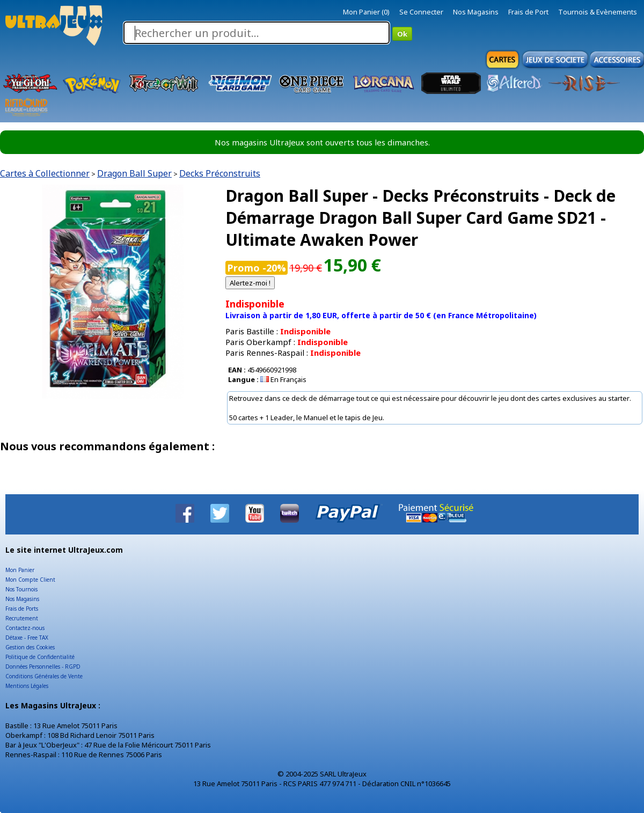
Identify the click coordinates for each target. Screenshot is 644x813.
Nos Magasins (476, 12)
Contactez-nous (25, 628)
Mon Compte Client (30, 580)
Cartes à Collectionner (45, 173)
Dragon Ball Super (134, 173)
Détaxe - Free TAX (27, 638)
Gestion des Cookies (30, 647)
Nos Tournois (21, 589)
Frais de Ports (22, 609)
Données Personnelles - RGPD (43, 666)
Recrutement (22, 618)
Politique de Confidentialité (40, 657)
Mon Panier (20, 570)
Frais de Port (528, 12)
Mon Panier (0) (366, 12)
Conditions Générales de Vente (44, 676)
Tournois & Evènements (598, 12)
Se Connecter (421, 12)
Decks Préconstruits (220, 173)
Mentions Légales (27, 686)
